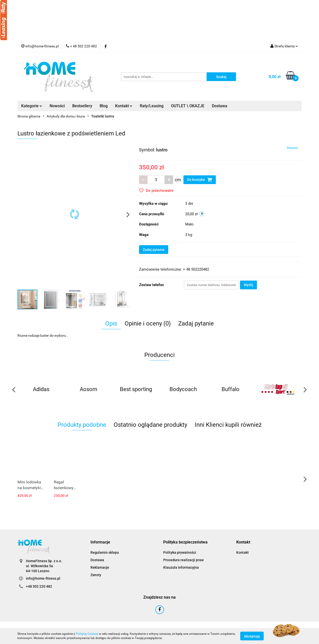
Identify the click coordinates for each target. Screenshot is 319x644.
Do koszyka (200, 180)
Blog (104, 106)
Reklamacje (100, 567)
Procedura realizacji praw (183, 560)
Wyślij (248, 285)
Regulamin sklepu (105, 552)
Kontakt (124, 106)
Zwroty (96, 575)
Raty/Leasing (152, 106)
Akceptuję (252, 636)
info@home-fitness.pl (43, 578)
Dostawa (220, 106)
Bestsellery (82, 106)
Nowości (57, 106)
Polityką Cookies (87, 634)
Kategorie (32, 106)
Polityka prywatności (180, 552)
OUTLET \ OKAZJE (188, 106)
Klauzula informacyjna (181, 567)
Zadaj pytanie (154, 250)
